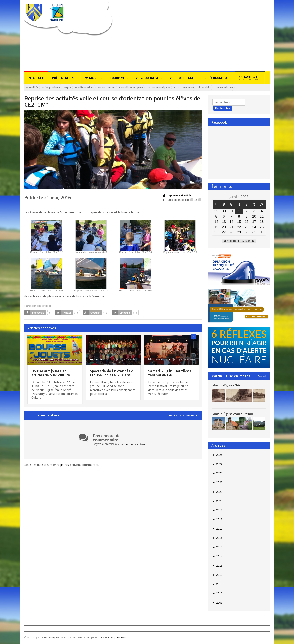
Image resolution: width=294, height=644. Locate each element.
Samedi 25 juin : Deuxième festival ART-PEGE (171, 373)
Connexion (121, 638)
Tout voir (262, 376)
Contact (250, 78)
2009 (217, 603)
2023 (217, 474)
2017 (217, 529)
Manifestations (93, 88)
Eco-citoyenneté (204, 88)
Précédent (232, 241)
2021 (217, 492)
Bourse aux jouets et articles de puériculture (52, 373)
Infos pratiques (55, 88)
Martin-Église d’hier (227, 385)
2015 (217, 547)
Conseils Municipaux (145, 88)
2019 (217, 511)
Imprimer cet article (177, 196)
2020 (217, 501)
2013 (217, 566)
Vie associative (250, 88)
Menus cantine (117, 88)
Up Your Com (106, 638)
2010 (217, 594)
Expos (74, 88)
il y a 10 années (184, 360)
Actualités (33, 88)
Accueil (36, 78)
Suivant (247, 241)
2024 (217, 464)
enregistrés (61, 465)
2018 (217, 520)
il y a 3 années (68, 360)
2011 (217, 584)
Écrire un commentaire (184, 416)
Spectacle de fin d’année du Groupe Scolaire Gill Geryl (111, 375)
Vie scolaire (228, 88)
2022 (217, 483)
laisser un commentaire (132, 444)
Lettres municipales (176, 88)
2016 (217, 538)
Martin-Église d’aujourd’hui (232, 414)
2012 (217, 575)
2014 (217, 557)
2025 (217, 455)
